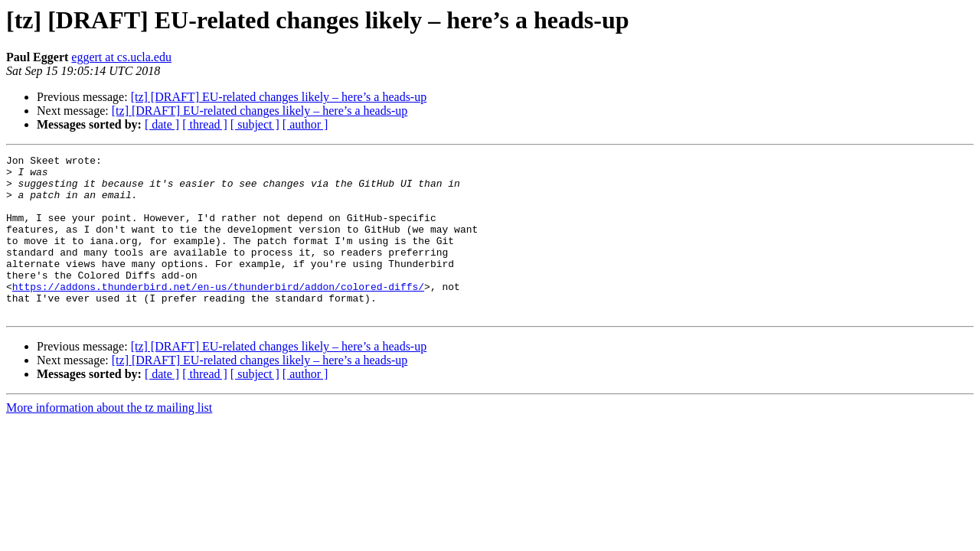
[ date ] (162, 124)
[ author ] (305, 124)
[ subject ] (255, 124)
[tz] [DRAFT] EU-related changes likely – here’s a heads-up (279, 97)
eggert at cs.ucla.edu (121, 57)
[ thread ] (205, 124)
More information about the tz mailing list (109, 440)
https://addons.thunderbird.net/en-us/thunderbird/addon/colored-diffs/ (218, 314)
